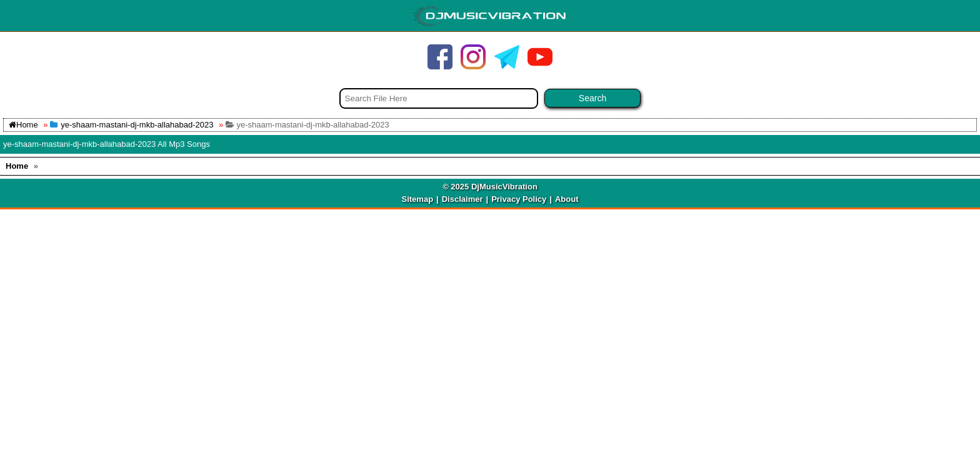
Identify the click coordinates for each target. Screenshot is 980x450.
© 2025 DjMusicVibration (490, 187)
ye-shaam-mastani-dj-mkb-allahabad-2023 (137, 125)
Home (23, 125)
